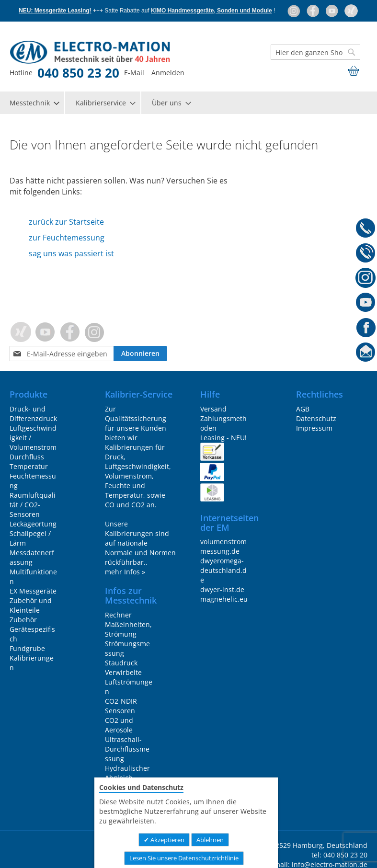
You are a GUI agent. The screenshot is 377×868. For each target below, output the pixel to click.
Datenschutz (316, 418)
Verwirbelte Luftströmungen (129, 682)
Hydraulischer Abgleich (127, 773)
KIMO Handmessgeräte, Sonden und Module (211, 11)
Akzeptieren (167, 840)
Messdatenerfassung (32, 557)
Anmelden (168, 73)
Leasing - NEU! (223, 438)
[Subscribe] (141, 354)
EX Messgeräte (33, 591)
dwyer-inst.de (222, 589)
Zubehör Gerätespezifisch (32, 629)
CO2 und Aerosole (119, 725)
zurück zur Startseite (66, 222)
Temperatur (29, 466)
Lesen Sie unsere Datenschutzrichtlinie (184, 858)
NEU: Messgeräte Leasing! (55, 11)
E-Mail (134, 73)
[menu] (188, 103)
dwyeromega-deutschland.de (223, 570)
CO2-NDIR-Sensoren (122, 706)
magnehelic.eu (224, 599)
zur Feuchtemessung (67, 238)
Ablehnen (210, 840)
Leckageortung (33, 524)
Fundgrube (27, 648)
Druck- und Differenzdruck (33, 414)
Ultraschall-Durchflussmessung (127, 749)
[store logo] (72, 52)
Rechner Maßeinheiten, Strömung (128, 624)
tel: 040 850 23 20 (339, 855)
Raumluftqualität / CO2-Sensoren (33, 505)
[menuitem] (34, 103)
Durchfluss (27, 457)
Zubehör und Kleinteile (31, 605)
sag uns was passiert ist (71, 253)
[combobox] (315, 52)
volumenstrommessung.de (223, 546)
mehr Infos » (125, 572)
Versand (213, 409)
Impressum (314, 428)
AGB (303, 409)
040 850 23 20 (78, 73)
